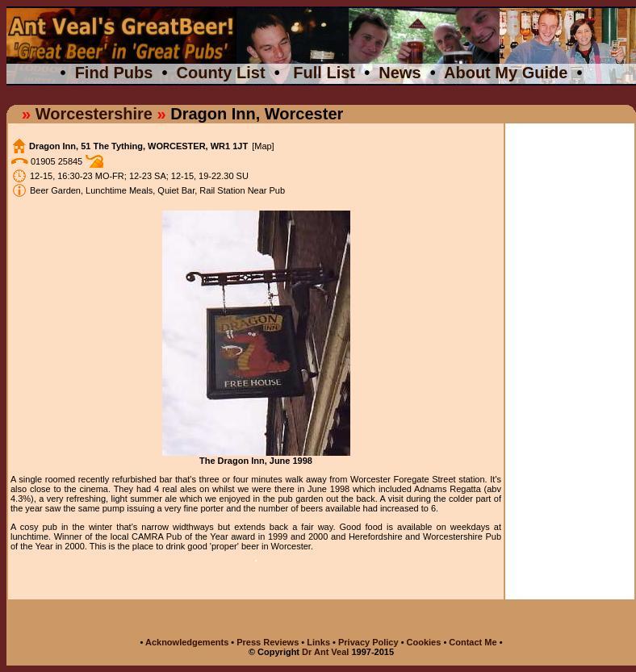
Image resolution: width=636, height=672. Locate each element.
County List (221, 73)
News (400, 73)
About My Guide (506, 73)
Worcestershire (94, 114)
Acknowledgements (187, 642)
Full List (324, 73)
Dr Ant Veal (325, 652)
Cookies (424, 642)
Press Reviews (269, 642)
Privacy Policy (368, 642)
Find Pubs (114, 73)
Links (318, 642)
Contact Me (474, 642)
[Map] (263, 146)
